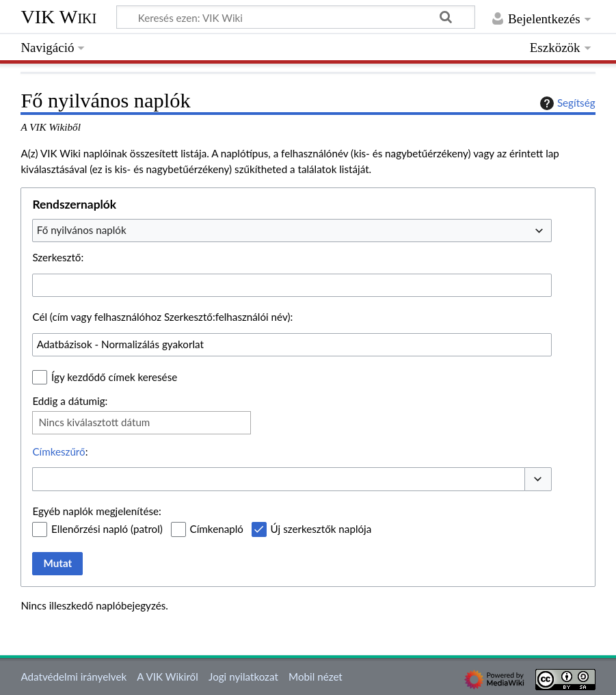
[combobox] (292, 231)
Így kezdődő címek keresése (114, 377)
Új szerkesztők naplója (321, 529)
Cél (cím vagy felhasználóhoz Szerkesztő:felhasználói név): (162, 317)
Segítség (566, 103)
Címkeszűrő (58, 451)
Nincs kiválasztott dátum (94, 422)
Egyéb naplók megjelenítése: (96, 511)
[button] (538, 479)
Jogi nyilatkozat (243, 677)
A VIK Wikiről (167, 677)
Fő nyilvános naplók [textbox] (82, 230)
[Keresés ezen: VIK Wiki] (296, 17)
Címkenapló (217, 529)
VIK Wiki (58, 17)
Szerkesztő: (58, 257)
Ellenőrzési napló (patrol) (107, 529)
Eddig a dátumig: (70, 401)
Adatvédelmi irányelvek (73, 677)
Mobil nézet (316, 677)
